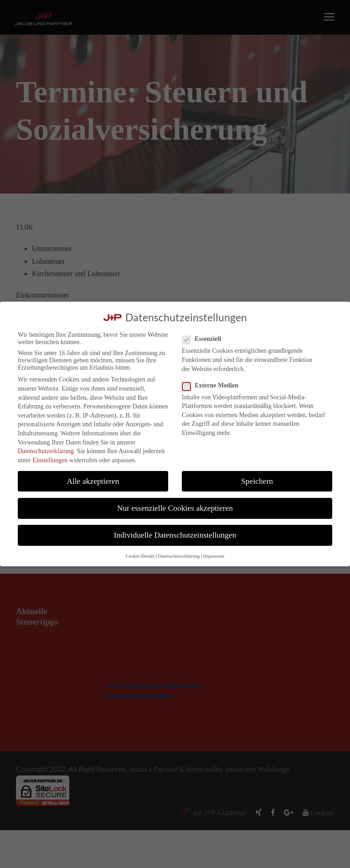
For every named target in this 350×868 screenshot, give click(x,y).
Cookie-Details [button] (140, 556)
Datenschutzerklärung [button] (179, 556)
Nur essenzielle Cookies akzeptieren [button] (175, 508)
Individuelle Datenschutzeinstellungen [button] (175, 535)
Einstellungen (50, 460)
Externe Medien (214, 386)
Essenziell (205, 339)
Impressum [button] (214, 556)
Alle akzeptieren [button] (93, 481)
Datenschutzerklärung (46, 451)
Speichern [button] (257, 481)
